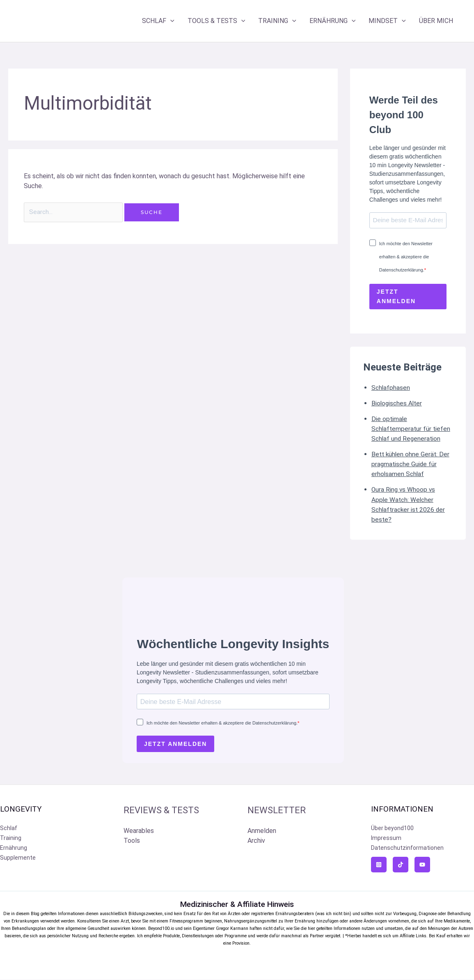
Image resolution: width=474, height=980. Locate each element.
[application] (170, 21)
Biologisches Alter (398, 404)
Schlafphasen (391, 388)
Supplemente (18, 858)
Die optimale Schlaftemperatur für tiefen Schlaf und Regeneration (412, 429)
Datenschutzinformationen (407, 849)
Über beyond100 (392, 829)
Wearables (139, 832)
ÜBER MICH (436, 21)
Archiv (256, 841)
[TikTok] (401, 865)
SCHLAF (158, 21)
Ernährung (14, 849)
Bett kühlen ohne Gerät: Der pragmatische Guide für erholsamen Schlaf (411, 464)
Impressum (386, 839)
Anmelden (262, 832)
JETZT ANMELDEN (396, 297)
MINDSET (387, 21)
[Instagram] (379, 865)
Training (11, 839)
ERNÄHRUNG (333, 21)
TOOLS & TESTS (216, 21)
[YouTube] (422, 865)
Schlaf (9, 829)
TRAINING (277, 21)
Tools (132, 841)
